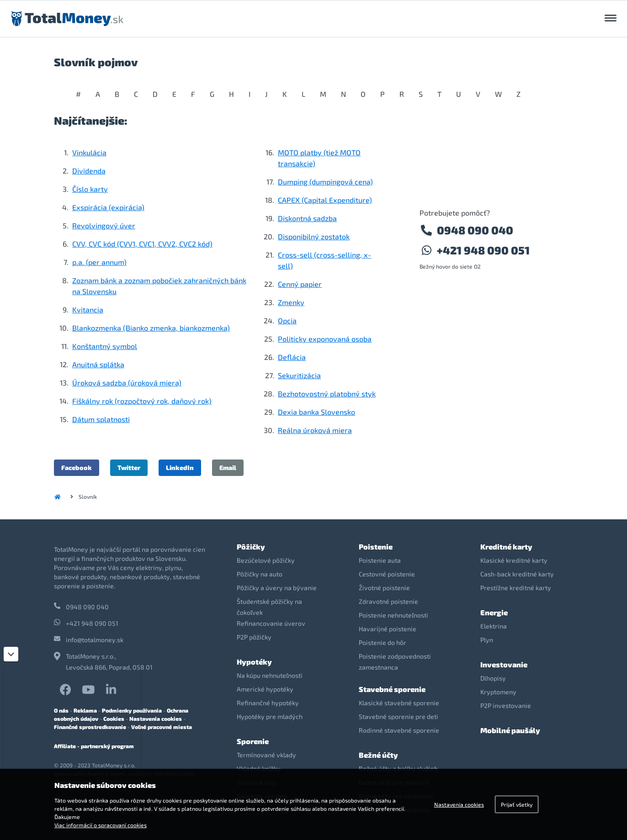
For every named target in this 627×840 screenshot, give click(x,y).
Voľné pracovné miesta (162, 727)
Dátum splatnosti (101, 419)
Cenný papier (300, 284)
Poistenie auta (380, 560)
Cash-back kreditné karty (517, 574)
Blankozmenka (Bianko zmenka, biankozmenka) (151, 328)
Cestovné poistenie (387, 574)
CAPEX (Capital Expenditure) (325, 200)
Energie (494, 612)
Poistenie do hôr (383, 642)
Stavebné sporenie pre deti (399, 716)
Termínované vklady (266, 755)
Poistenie (376, 547)
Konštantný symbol (105, 346)
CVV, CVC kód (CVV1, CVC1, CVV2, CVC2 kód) (142, 244)
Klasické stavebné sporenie (399, 703)
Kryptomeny (498, 692)
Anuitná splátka (98, 364)
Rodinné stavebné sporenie (399, 730)
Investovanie (504, 664)
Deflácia (292, 357)
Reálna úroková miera (315, 430)
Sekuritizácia (299, 375)
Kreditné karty (506, 547)
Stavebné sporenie (392, 689)
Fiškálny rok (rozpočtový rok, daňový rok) (142, 401)
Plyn (487, 640)
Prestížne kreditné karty (516, 588)
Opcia (287, 320)
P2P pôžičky (254, 637)
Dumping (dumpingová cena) (325, 182)
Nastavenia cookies (156, 718)
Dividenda (89, 171)
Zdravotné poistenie (388, 601)
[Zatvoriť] (11, 654)
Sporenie (253, 741)
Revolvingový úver (104, 225)
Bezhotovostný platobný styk (327, 394)
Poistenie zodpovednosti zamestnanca (395, 662)
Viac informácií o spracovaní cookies (101, 825)
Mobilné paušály (510, 730)
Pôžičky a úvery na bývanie (277, 588)
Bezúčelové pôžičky (266, 560)
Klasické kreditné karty (514, 560)
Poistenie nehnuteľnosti (393, 615)
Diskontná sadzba (307, 218)
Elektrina (494, 626)
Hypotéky (254, 662)
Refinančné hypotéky (268, 703)
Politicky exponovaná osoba (325, 339)
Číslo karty (90, 189)
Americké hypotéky (265, 689)
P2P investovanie (506, 705)
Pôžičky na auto (260, 574)
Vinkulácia (89, 152)
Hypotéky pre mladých (270, 716)
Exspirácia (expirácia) (108, 207)
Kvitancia (88, 309)
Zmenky (291, 302)
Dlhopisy (493, 678)
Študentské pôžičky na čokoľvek (269, 607)
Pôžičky (251, 547)
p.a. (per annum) (99, 262)
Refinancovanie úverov (271, 623)
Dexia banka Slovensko (316, 412)
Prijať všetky (517, 804)
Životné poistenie (384, 588)
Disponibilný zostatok (314, 236)
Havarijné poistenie (388, 629)
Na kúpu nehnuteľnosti (270, 675)
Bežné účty (378, 755)
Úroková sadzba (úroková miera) (127, 383)
